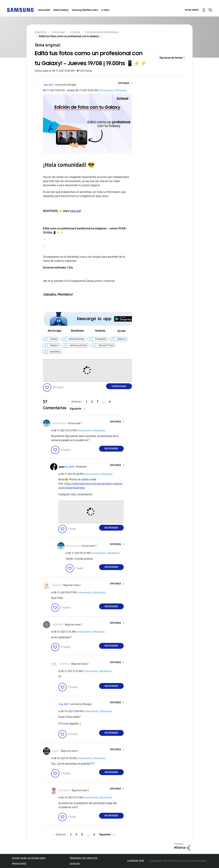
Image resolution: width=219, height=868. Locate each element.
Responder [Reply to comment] (111, 449)
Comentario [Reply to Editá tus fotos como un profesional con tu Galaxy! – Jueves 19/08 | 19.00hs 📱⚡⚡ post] (119, 386)
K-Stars (105, 10)
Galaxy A (122, 339)
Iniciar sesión (192, 10)
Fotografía (101, 339)
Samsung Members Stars (85, 10)
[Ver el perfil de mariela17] (57, 585)
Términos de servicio (84, 858)
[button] (126, 83)
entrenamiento (76, 339)
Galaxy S (54, 345)
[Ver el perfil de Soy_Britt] (69, 467)
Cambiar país (136, 861)
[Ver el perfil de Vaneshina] (65, 664)
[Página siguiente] (77, 409)
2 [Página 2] (92, 402)
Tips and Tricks (106, 345)
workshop (55, 352)
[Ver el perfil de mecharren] (65, 790)
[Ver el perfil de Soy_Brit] (48, 85)
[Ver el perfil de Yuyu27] (56, 751)
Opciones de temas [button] (171, 58)
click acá (75, 211)
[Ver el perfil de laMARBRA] (58, 625)
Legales (75, 864)
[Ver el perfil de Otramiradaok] (59, 423)
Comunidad (44, 10)
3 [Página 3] (98, 402)
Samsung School (78, 345)
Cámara (54, 339)
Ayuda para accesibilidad (29, 858)
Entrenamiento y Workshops (112, 90)
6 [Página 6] (110, 402)
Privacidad (19, 864)
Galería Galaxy (61, 10)
